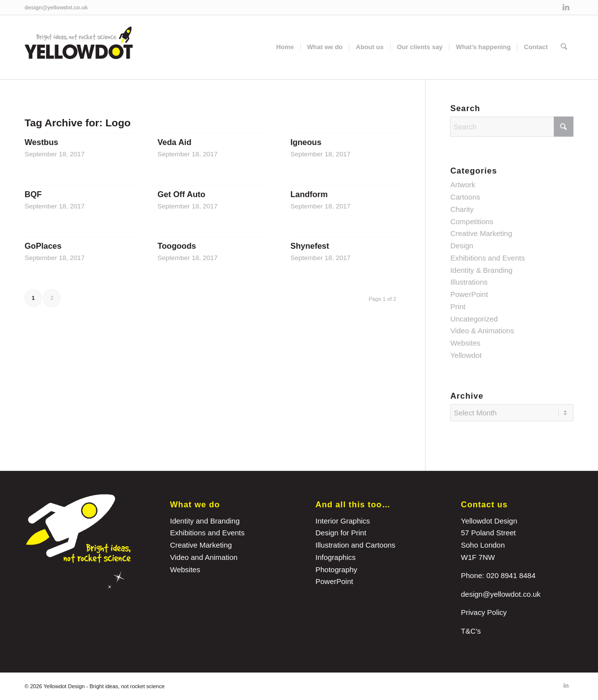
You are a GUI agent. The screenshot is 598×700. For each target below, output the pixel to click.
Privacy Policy (484, 612)
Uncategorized (474, 319)
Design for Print (341, 533)
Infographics (336, 557)
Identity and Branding (205, 521)
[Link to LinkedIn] (566, 7)
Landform (309, 194)
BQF (33, 194)
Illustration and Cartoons (356, 545)
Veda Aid (174, 142)
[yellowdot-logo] (79, 47)
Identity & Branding (481, 270)
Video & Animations (482, 331)
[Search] (564, 47)
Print (458, 306)
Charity (462, 209)
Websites (465, 343)
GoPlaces (43, 246)
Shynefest (310, 246)
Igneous (306, 142)
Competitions (472, 221)
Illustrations (469, 282)
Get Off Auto (181, 194)
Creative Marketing (481, 233)
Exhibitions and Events (487, 258)
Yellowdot (466, 355)
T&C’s (471, 631)
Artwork (463, 185)
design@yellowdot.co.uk (56, 7)
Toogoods (177, 246)
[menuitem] (285, 47)
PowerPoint (469, 294)
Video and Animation (204, 557)
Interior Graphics (343, 521)
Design (462, 246)
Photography (336, 569)
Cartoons (465, 197)
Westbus (41, 142)
